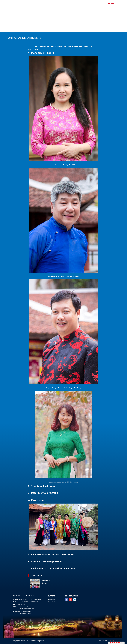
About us (25, 29)
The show (36, 29)
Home (16, 29)
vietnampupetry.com (25, 613)
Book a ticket (51, 600)
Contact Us (77, 29)
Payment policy (52, 602)
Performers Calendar (52, 29)
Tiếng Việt (109, 3)
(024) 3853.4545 (116, 643)
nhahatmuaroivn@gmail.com (26, 607)
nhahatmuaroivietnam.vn (26, 611)
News (66, 29)
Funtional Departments (46, 580)
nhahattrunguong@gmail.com (26, 609)
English (112, 3)
